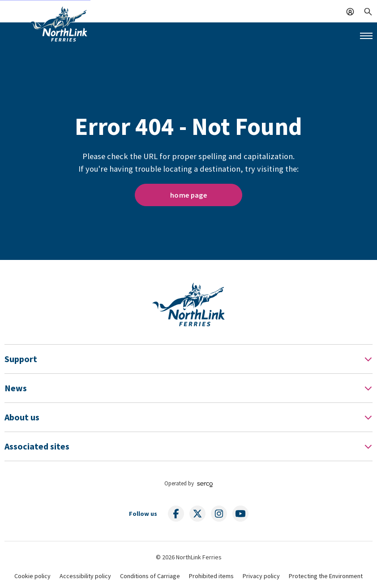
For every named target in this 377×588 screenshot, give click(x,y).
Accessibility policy (85, 576)
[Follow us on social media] (176, 514)
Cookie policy (32, 576)
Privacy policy (261, 576)
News (16, 388)
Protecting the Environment (326, 576)
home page (188, 195)
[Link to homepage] (59, 24)
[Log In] (350, 11)
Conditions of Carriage (150, 576)
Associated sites (37, 446)
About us (22, 417)
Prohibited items (211, 576)
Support (21, 359)
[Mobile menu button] (366, 36)
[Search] (368, 11)
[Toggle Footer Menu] (368, 359)
